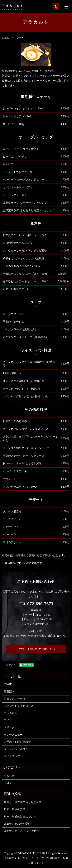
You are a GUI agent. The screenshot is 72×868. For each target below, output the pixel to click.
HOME (5, 38)
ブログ (8, 783)
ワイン (8, 720)
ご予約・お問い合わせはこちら (36, 649)
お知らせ (9, 776)
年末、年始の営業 (15, 809)
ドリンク (9, 727)
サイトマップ (12, 756)
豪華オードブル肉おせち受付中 (23, 802)
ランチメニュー (13, 735)
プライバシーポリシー (17, 749)
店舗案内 (9, 692)
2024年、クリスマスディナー (21, 831)
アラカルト (11, 713)
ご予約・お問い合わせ (17, 742)
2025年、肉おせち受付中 (19, 824)
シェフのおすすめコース (19, 706)
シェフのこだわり (15, 699)
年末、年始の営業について (20, 817)
